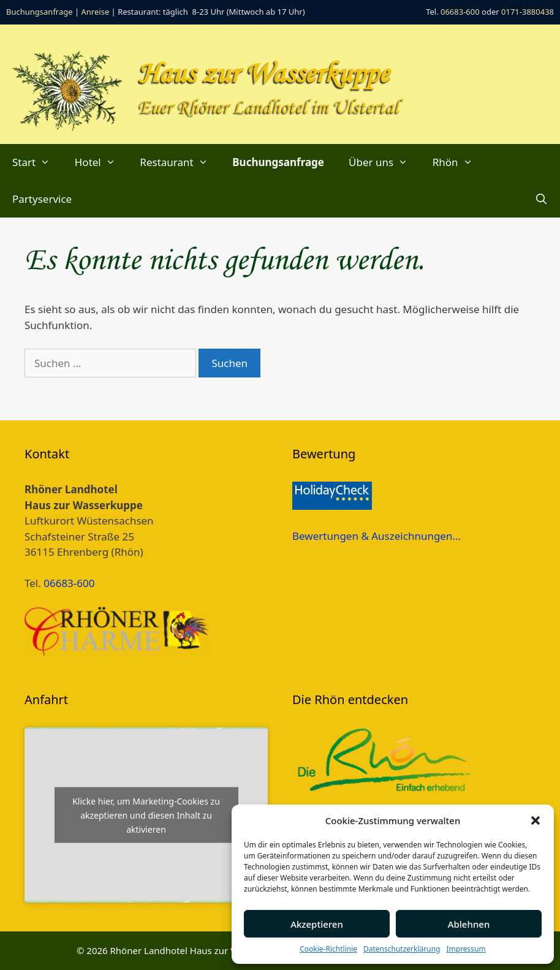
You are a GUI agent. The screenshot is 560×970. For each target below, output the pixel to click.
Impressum (466, 949)
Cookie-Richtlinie (328, 949)
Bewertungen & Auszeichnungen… (376, 536)
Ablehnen (469, 924)
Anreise (96, 12)
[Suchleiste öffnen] (541, 199)
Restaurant (180, 162)
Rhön (459, 162)
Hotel (101, 162)
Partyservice (42, 199)
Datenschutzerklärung (402, 949)
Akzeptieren (317, 924)
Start (37, 162)
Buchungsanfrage (40, 12)
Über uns (384, 162)
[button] (535, 820)
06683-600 (460, 12)
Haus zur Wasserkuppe (264, 75)
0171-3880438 (528, 12)
